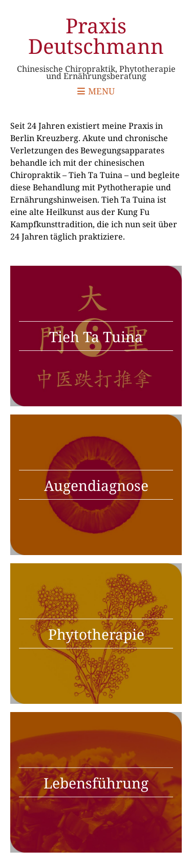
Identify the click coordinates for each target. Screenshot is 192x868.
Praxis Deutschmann (96, 36)
